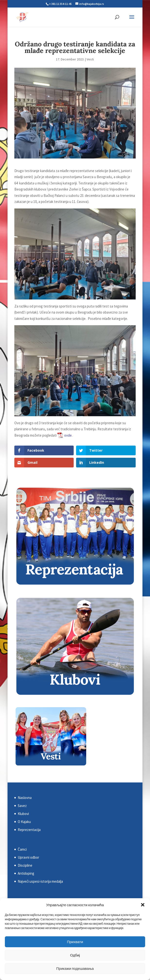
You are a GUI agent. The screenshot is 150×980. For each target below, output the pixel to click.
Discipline (25, 865)
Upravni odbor (28, 857)
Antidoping (26, 873)
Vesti (90, 59)
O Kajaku (24, 822)
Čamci (22, 849)
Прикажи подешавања (75, 968)
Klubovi (23, 814)
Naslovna (25, 798)
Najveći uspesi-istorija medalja (40, 881)
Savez (22, 806)
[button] (143, 905)
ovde (68, 435)
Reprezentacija (29, 830)
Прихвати (75, 942)
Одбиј (75, 955)
